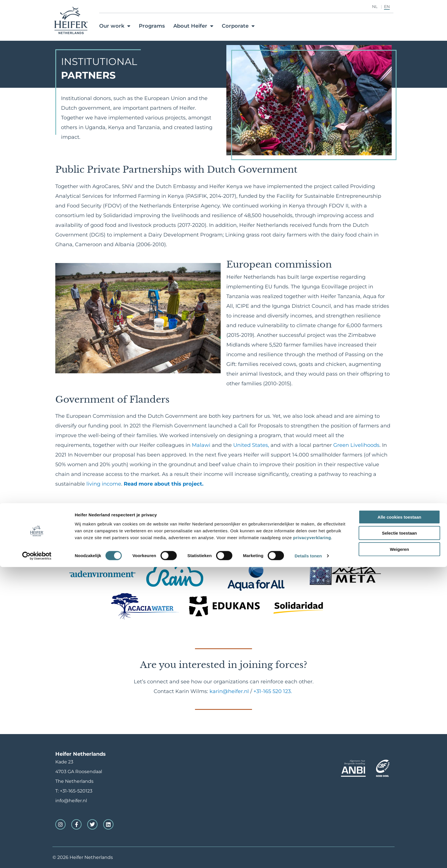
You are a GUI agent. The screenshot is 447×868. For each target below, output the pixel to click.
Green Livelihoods (356, 445)
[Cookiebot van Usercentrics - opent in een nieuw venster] (37, 857)
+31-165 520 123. (273, 691)
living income (104, 484)
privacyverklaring (312, 838)
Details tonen (308, 857)
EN (387, 7)
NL (375, 7)
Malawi (202, 445)
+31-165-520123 (76, 791)
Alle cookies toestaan (399, 818)
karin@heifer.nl (229, 691)
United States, (251, 445)
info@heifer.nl (71, 801)
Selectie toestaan (400, 834)
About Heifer (193, 26)
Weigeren (399, 850)
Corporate (238, 26)
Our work (115, 26)
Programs (152, 26)
